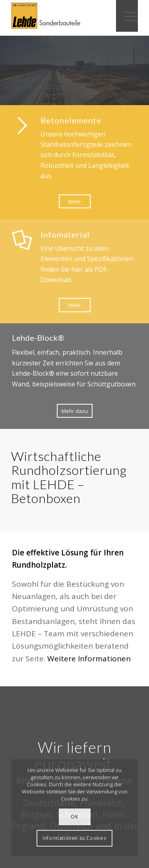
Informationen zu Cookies (74, 838)
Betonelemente (71, 120)
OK (74, 817)
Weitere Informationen (89, 659)
